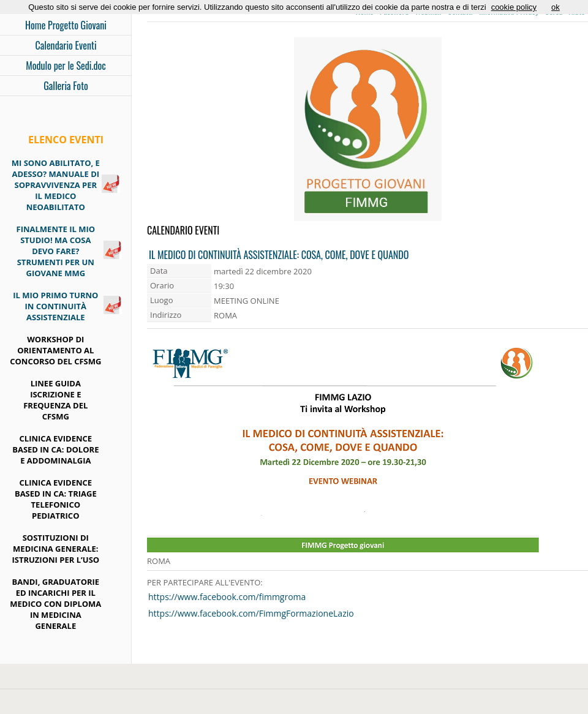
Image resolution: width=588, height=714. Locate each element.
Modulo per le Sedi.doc (66, 66)
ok (556, 7)
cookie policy (514, 7)
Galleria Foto (66, 86)
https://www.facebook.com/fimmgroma (227, 597)
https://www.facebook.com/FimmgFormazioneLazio (251, 613)
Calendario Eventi (66, 45)
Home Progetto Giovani (66, 25)
